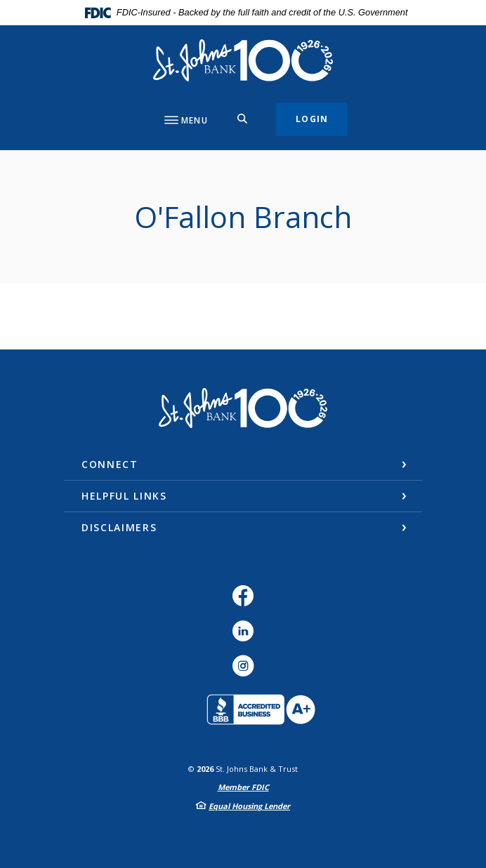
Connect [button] (110, 464)
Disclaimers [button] (119, 527)
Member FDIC (243, 787)
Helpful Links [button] (124, 496)
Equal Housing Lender (249, 806)
